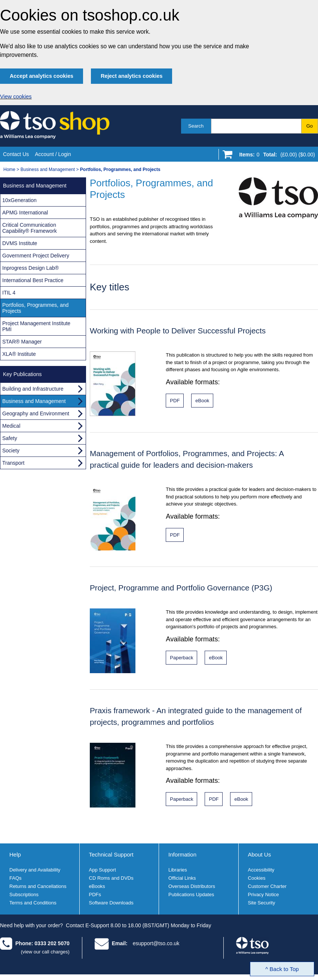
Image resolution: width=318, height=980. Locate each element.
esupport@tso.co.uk (156, 943)
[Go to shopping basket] (275, 156)
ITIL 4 (9, 293)
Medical (11, 426)
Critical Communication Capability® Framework (30, 228)
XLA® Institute (19, 354)
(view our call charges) (45, 952)
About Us (260, 854)
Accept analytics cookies (42, 76)
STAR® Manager (22, 342)
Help (15, 854)
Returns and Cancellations (38, 886)
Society (11, 451)
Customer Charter (267, 886)
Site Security (262, 903)
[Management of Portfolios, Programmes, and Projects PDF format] (175, 535)
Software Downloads (111, 903)
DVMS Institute (20, 243)
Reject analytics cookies (132, 76)
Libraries (178, 870)
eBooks (97, 886)
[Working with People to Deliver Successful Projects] (175, 401)
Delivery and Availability (35, 870)
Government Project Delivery (36, 256)
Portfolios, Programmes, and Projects (35, 308)
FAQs (16, 878)
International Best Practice (33, 280)
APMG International (25, 213)
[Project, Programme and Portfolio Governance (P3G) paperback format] (181, 658)
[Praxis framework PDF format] (214, 799)
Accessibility (261, 870)
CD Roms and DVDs (111, 878)
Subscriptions (24, 894)
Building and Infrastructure (33, 389)
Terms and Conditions (33, 903)
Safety (10, 438)
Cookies (257, 878)
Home (9, 170)
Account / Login (53, 154)
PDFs (95, 894)
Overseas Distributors (192, 886)
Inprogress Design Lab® (30, 268)
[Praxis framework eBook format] (241, 799)
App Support (103, 870)
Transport (13, 463)
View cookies (16, 97)
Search (196, 126)
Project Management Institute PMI (36, 326)
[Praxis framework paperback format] (181, 799)
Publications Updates (191, 894)
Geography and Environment (36, 413)
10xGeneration (19, 200)
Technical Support (111, 854)
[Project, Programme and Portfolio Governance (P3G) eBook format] (216, 658)
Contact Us (16, 154)
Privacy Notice (264, 894)
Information (182, 854)
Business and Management (48, 170)
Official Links (182, 878)
